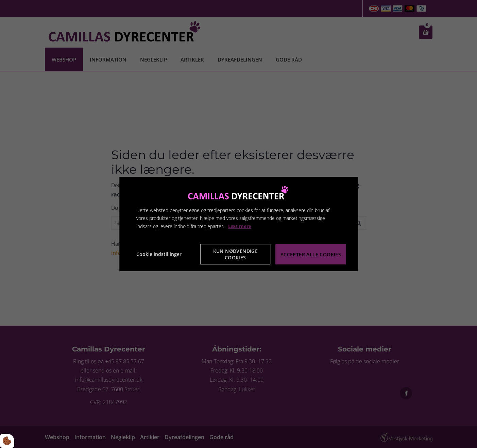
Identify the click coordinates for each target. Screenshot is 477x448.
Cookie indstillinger (159, 254)
